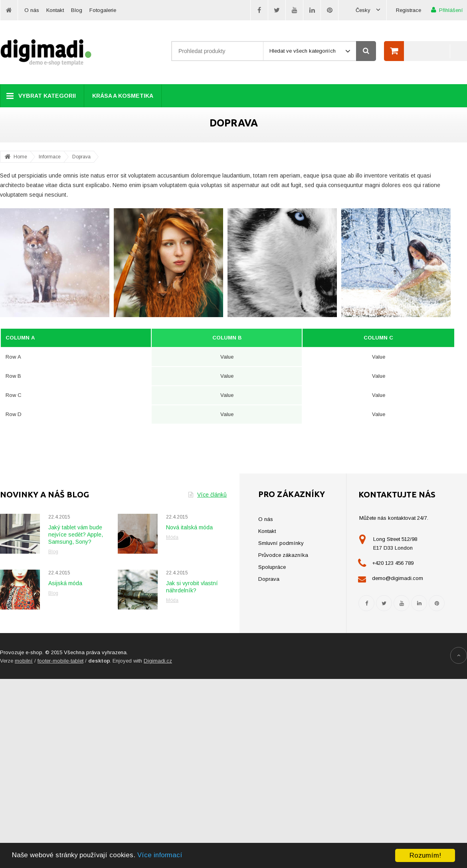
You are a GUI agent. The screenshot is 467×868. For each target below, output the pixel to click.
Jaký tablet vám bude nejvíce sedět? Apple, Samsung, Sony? (76, 535)
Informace (50, 157)
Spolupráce (272, 567)
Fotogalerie (103, 10)
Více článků (208, 495)
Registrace (409, 10)
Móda (172, 537)
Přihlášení (447, 10)
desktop (99, 661)
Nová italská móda (189, 527)
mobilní (24, 661)
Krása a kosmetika (123, 96)
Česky (368, 10)
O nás (32, 10)
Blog (77, 10)
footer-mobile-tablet (60, 661)
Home (20, 157)
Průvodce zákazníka (283, 555)
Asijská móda (65, 583)
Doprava (81, 157)
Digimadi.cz (158, 661)
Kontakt (55, 10)
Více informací (163, 856)
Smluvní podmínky (281, 543)
